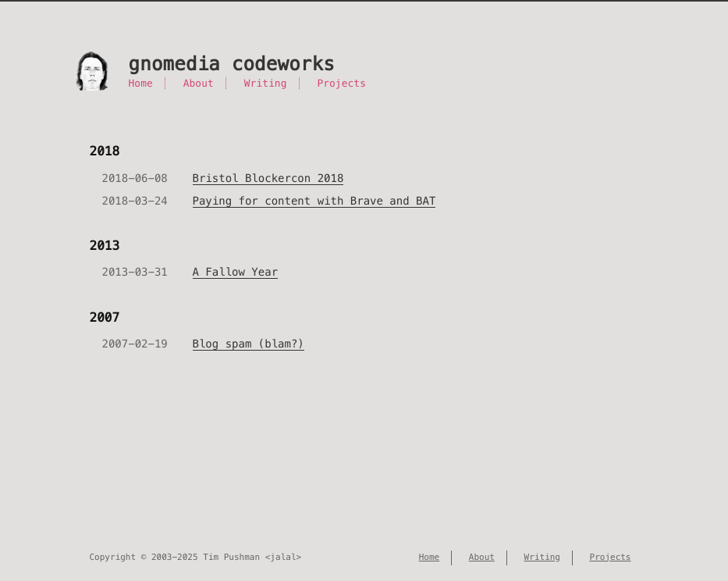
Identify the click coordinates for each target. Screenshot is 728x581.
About (199, 83)
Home (141, 83)
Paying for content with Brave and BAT (314, 201)
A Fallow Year (236, 272)
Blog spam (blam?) (249, 344)
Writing (266, 83)
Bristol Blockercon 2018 (268, 178)
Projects (341, 83)
